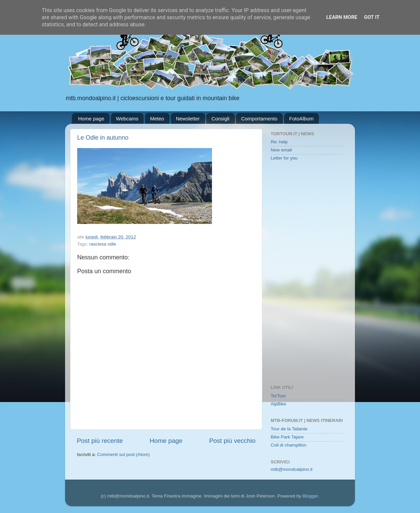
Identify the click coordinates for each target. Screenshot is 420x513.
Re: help (279, 142)
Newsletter (188, 119)
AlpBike (278, 404)
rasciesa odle (103, 244)
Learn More (342, 17)
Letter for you (284, 158)
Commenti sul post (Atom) (123, 454)
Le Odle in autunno (103, 138)
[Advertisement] (307, 274)
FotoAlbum (302, 119)
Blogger (310, 496)
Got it (372, 17)
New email (281, 150)
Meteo (157, 119)
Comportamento (259, 119)
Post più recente (100, 441)
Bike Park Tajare (287, 437)
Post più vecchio (232, 441)
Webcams (127, 119)
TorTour (278, 396)
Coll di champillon (289, 445)
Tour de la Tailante (289, 429)
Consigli (220, 119)
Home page (91, 119)
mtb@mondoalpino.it (292, 469)
